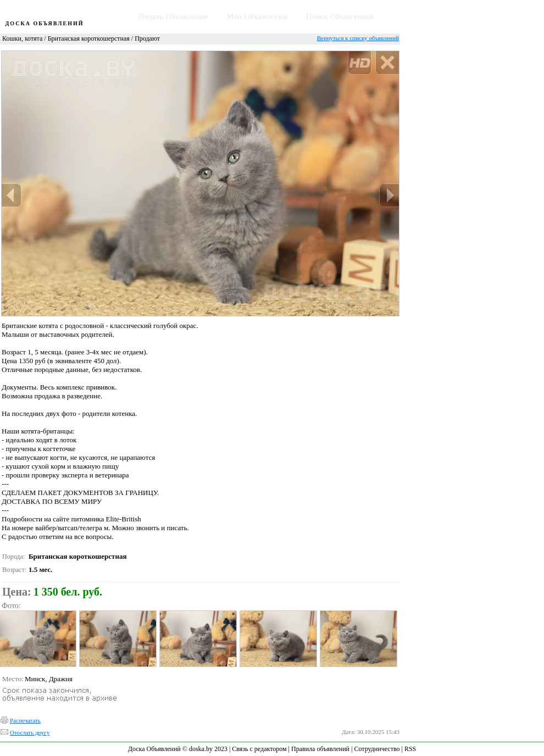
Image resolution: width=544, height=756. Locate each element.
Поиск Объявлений (340, 17)
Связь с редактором (259, 749)
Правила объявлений (320, 749)
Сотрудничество (377, 749)
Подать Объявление (173, 17)
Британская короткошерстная (89, 38)
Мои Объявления (257, 17)
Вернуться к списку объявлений (358, 38)
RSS (410, 749)
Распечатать (25, 720)
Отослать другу (30, 732)
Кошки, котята (22, 38)
